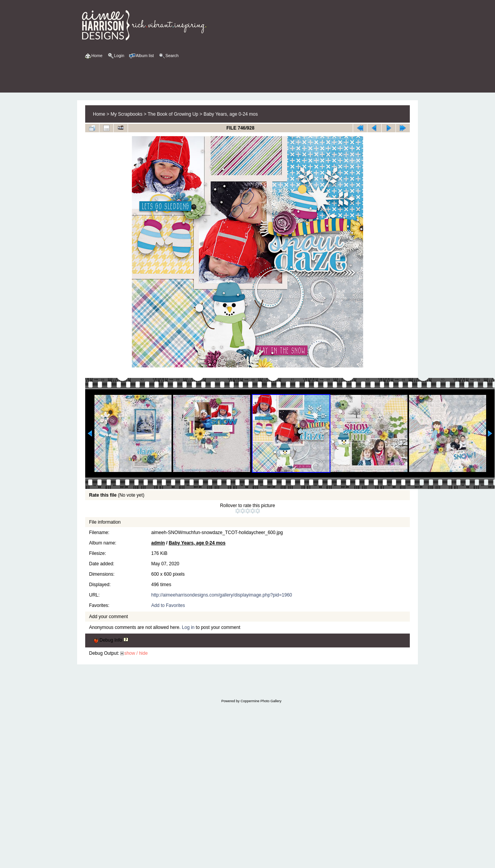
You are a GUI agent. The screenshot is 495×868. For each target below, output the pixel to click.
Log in (188, 627)
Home (99, 114)
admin (158, 543)
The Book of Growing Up (173, 114)
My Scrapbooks (127, 114)
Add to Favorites (168, 605)
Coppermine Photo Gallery (261, 701)
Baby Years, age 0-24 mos (231, 114)
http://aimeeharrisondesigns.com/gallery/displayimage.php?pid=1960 (221, 595)
